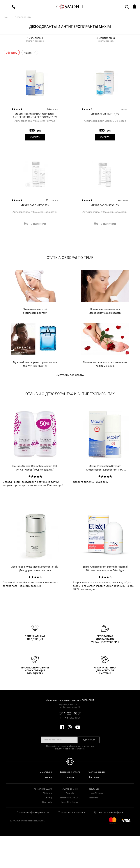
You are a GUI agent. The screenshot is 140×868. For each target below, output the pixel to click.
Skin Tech (47, 802)
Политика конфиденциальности (33, 812)
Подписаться (88, 740)
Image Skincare (96, 793)
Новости (70, 777)
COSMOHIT (70, 6)
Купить (35, 137)
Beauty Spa (94, 789)
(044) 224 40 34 (70, 713)
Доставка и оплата (70, 772)
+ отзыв (124, 109)
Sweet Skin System (70, 802)
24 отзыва (53, 109)
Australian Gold (70, 789)
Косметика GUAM (43, 789)
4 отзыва (123, 200)
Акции (48, 777)
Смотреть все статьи (70, 375)
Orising (48, 798)
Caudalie (70, 793)
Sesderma (93, 798)
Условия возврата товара (72, 812)
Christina (47, 793)
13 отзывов (52, 200)
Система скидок (97, 772)
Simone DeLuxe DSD (70, 798)
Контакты (94, 777)
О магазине (46, 772)
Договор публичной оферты (109, 812)
